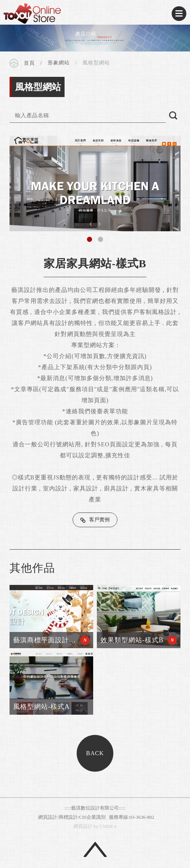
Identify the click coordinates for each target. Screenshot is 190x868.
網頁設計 (83, 826)
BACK (95, 753)
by (96, 826)
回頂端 (95, 849)
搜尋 (173, 115)
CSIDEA (32, 14)
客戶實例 (99, 520)
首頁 (29, 63)
